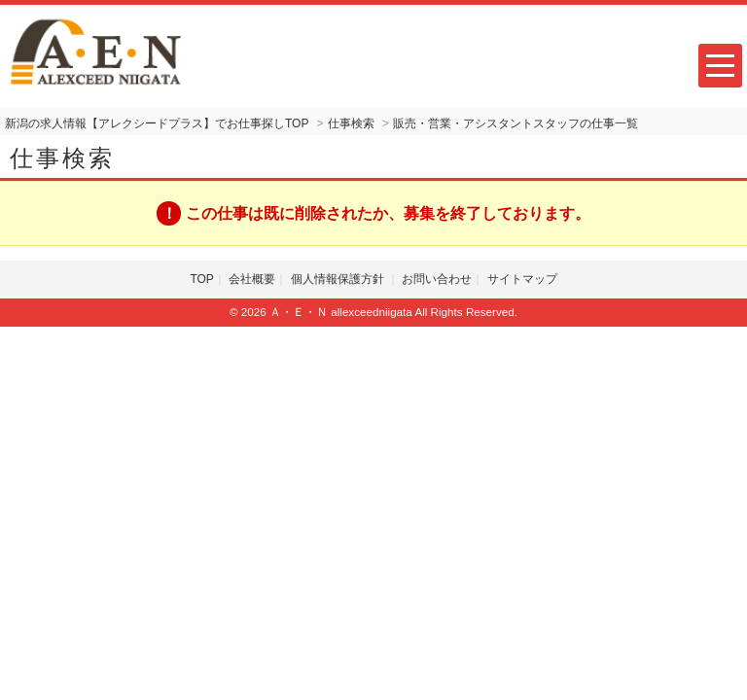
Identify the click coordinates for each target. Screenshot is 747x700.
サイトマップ (522, 279)
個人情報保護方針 (339, 279)
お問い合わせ (437, 279)
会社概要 (252, 279)
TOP (201, 279)
